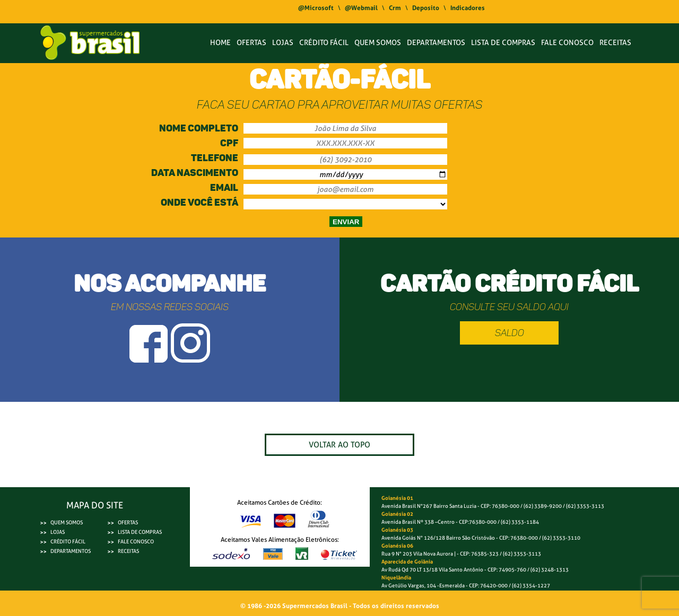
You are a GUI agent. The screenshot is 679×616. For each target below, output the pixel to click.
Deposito (426, 8)
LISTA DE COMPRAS (503, 42)
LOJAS (283, 42)
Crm (395, 8)
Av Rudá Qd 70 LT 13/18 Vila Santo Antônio (432, 570)
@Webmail (361, 8)
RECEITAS (615, 42)
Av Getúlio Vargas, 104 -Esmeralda (424, 586)
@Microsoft (316, 8)
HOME (220, 42)
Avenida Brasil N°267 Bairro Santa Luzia (429, 506)
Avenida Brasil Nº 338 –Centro (418, 522)
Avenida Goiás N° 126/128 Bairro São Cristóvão (438, 538)
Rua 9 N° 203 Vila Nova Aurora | (419, 554)
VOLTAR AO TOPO (339, 445)
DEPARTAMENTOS (436, 42)
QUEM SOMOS (378, 42)
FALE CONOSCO (567, 42)
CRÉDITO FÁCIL (324, 42)
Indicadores (468, 8)
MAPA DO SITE (95, 505)
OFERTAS (251, 42)
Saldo (510, 333)
